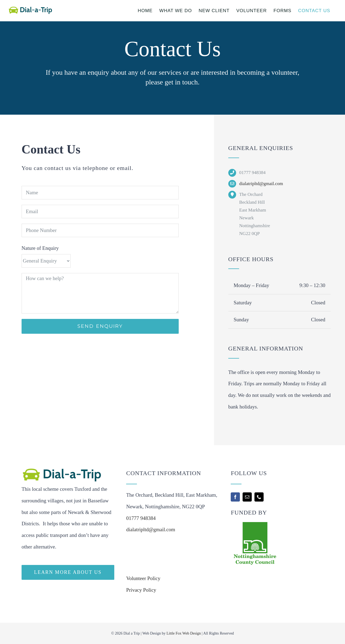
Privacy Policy (141, 590)
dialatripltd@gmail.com (261, 184)
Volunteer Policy (143, 578)
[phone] (259, 497)
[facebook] (235, 497)
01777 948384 (141, 518)
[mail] (247, 497)
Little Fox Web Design (184, 633)
